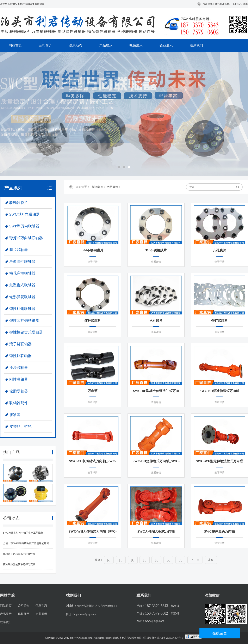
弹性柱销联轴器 (22, 309)
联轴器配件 (19, 403)
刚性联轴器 (19, 379)
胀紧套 (15, 415)
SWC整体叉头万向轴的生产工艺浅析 (23, 533)
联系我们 (196, 45)
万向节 (93, 391)
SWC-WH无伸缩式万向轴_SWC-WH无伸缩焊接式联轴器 (93, 532)
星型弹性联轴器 (22, 262)
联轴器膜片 (19, 203)
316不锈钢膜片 (156, 250)
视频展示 (136, 45)
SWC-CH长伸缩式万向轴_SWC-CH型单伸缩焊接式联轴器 (93, 462)
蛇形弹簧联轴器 (22, 297)
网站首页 (15, 45)
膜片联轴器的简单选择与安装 (19, 564)
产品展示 (106, 45)
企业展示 (166, 45)
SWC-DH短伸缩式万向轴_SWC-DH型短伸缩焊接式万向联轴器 (156, 462)
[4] (133, 560)
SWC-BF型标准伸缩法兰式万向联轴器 (156, 392)
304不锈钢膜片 (93, 250)
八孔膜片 (219, 250)
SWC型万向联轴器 (24, 214)
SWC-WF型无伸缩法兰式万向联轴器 (219, 462)
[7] (168, 560)
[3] (121, 560)
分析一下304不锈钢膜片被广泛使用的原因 (26, 543)
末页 (211, 560)
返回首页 (98, 187)
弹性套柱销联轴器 (24, 320)
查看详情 (93, 262)
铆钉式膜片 (219, 321)
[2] (109, 560)
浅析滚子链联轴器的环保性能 (19, 554)
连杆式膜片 (93, 321)
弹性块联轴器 (20, 356)
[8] (180, 560)
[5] (144, 560)
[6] (156, 560)
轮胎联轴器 (19, 391)
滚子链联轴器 (20, 344)
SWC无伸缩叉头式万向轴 (156, 531)
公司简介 (45, 45)
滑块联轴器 (19, 368)
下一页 (195, 560)
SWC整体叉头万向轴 (219, 531)
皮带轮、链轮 (20, 427)
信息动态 (76, 45)
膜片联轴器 (19, 250)
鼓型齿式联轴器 (22, 285)
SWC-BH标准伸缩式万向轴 (220, 391)
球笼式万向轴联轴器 (26, 238)
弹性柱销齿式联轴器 (26, 332)
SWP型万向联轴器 (24, 226)
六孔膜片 (156, 321)
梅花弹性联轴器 (22, 273)
